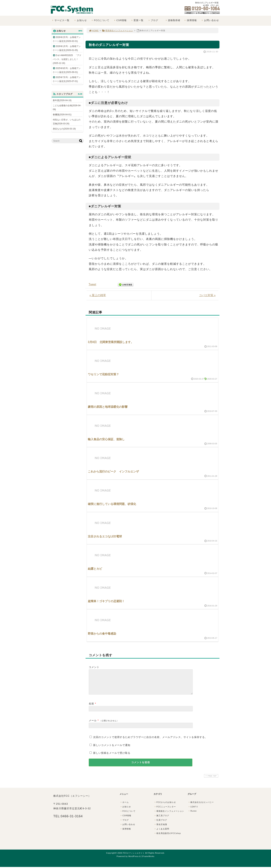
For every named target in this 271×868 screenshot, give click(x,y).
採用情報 (190, 20)
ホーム (124, 806)
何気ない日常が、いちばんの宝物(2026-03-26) (67, 122)
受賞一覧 (137, 20)
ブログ (153, 20)
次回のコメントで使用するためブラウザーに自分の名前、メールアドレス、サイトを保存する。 (150, 741)
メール (93, 725)
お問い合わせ (210, 20)
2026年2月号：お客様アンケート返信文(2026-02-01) (67, 39)
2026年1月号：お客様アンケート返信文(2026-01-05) (67, 48)
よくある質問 (162, 833)
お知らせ (80, 20)
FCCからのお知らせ (165, 806)
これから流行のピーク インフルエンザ (113, 472)
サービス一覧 (60, 20)
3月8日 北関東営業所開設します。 (111, 342)
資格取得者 (173, 20)
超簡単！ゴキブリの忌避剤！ (106, 601)
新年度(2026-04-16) (62, 100)
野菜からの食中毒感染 (102, 634)
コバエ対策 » (207, 295)
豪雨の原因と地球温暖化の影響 (108, 407)
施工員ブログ (162, 820)
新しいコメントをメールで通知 (112, 749)
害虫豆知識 (160, 829)
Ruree (192, 815)
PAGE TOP (211, 780)
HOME (94, 31)
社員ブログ (160, 824)
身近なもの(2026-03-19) (64, 129)
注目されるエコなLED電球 (105, 536)
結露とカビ (95, 569)
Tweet (92, 284)
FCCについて (100, 20)
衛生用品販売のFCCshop (167, 837)
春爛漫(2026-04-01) (62, 115)
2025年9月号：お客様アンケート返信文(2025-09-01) (67, 70)
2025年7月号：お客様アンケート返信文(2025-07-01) (67, 79)
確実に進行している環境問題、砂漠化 (112, 504)
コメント (94, 667)
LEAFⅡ (193, 811)
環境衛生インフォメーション (118, 31)
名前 (91, 708)
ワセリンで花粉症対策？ (103, 374)
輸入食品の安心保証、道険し (106, 439)
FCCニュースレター (165, 811)
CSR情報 (120, 20)
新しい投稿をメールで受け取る (112, 757)
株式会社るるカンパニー (201, 806)
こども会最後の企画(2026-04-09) (67, 107)
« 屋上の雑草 (98, 295)
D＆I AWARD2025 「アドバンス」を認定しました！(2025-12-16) (67, 59)
